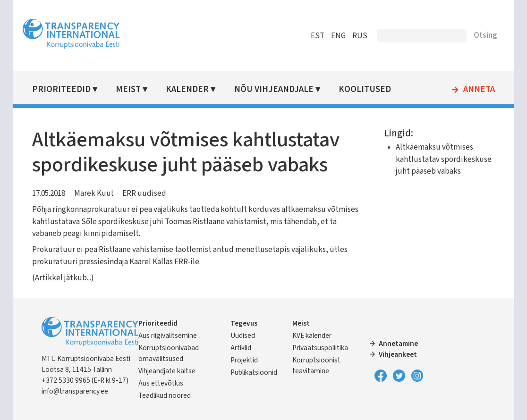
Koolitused (365, 89)
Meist (128, 89)
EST (318, 36)
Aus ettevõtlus (161, 383)
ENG (338, 36)
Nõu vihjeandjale (274, 89)
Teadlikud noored (165, 395)
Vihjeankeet (398, 354)
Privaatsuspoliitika (320, 348)
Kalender (187, 89)
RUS (360, 36)
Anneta (479, 90)
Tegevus (244, 323)
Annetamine (398, 344)
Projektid (244, 360)
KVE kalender (312, 336)
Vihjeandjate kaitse (167, 371)
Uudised (243, 336)
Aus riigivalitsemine (168, 336)
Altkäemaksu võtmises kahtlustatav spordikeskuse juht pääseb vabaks (444, 159)
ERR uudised (144, 193)
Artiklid (241, 348)
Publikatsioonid (254, 372)
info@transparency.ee (75, 391)
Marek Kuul (94, 193)
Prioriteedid (61, 89)
